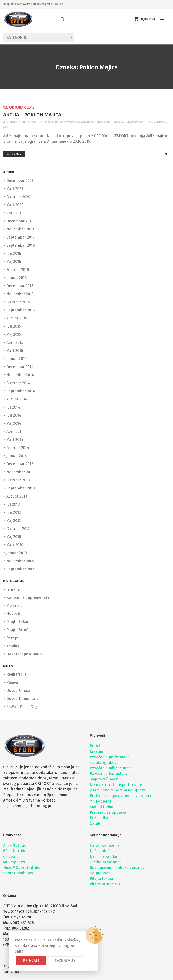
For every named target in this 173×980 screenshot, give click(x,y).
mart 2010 (15, 545)
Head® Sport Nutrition (23, 868)
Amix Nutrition (16, 845)
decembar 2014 (20, 367)
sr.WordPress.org (22, 707)
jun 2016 (14, 253)
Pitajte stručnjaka (105, 884)
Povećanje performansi (110, 757)
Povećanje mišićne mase (111, 768)
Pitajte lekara (101, 879)
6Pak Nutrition (16, 851)
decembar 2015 (20, 286)
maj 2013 (14, 521)
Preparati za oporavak (109, 812)
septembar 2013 (21, 488)
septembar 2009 (21, 569)
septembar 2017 (21, 237)
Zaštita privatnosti (106, 862)
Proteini (97, 746)
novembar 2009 (20, 561)
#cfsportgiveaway (60, 122)
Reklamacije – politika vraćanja (117, 868)
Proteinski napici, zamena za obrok (120, 796)
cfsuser (10, 122)
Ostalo (96, 823)
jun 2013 (14, 512)
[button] (162, 19)
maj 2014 (14, 423)
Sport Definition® (18, 873)
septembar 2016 (21, 245)
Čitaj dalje (14, 154)
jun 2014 (14, 415)
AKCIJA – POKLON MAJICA (32, 115)
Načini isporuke (103, 856)
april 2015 (15, 342)
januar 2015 (17, 359)
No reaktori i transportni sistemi (118, 785)
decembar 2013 (20, 464)
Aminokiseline (102, 807)
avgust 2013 (17, 496)
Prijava (12, 682)
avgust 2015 (17, 318)
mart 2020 (15, 205)
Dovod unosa (18, 691)
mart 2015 (15, 351)
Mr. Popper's (101, 801)
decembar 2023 (20, 181)
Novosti (33, 122)
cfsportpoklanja (112, 122)
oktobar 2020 (18, 197)
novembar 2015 (20, 294)
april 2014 (15, 432)
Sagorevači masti (105, 779)
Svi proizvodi (101, 873)
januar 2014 (17, 456)
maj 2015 (14, 334)
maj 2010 (14, 537)
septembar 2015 (21, 310)
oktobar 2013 (18, 480)
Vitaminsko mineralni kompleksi (118, 790)
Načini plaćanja (103, 851)
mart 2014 (15, 440)
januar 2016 (17, 278)
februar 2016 (18, 270)
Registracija (16, 674)
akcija (76, 122)
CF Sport (11, 856)
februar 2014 (18, 448)
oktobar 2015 (18, 302)
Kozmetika (99, 818)
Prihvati (31, 961)
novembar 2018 (20, 229)
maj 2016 (14, 262)
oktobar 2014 (18, 383)
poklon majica (134, 122)
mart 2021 (15, 189)
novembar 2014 (20, 375)
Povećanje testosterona (111, 774)
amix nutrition (91, 122)
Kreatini (96, 751)
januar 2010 (17, 553)
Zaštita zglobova (104, 763)
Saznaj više (65, 961)
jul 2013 (13, 504)
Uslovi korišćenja (105, 845)
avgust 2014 (17, 399)
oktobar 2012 (18, 529)
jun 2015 (14, 326)
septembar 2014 (21, 391)
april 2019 (15, 213)
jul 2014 (13, 407)
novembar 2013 (20, 472)
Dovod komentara (22, 699)
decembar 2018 (20, 221)
